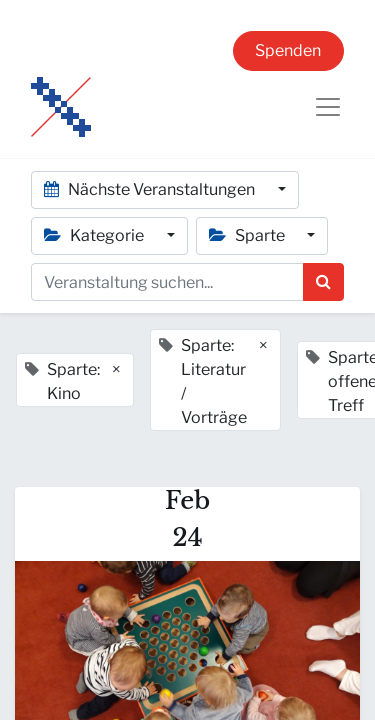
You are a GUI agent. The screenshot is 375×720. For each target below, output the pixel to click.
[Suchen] (323, 282)
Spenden (288, 50)
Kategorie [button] (95, 235)
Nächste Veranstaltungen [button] (151, 189)
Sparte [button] (248, 235)
